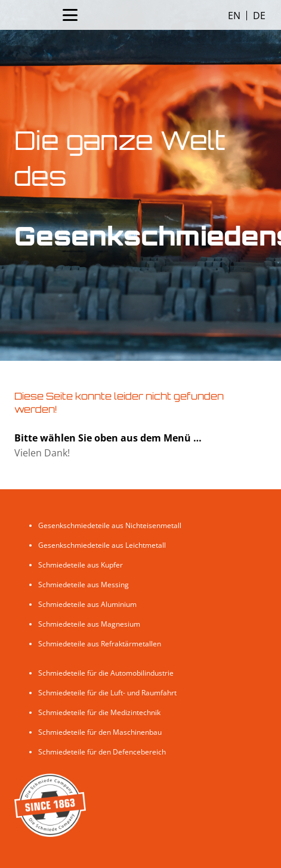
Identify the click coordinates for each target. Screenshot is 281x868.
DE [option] (259, 16)
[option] (259, 16)
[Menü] (70, 15)
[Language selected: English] (247, 15)
